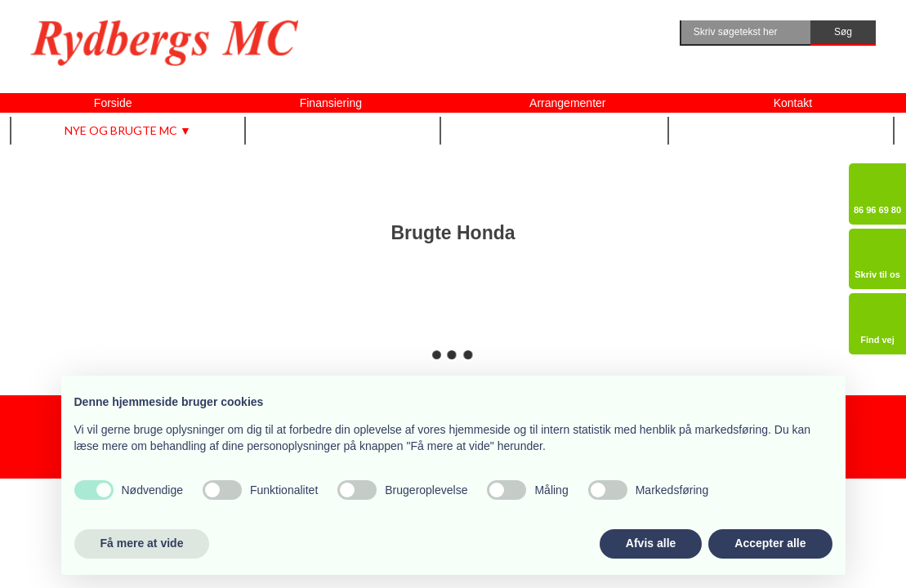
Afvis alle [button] (651, 543)
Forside (113, 103)
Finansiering (331, 103)
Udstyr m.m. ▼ (343, 130)
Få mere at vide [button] (142, 543)
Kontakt (793, 103)
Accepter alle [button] (770, 543)
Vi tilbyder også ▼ (556, 130)
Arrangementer (567, 103)
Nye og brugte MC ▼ (128, 130)
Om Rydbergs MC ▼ (782, 130)
